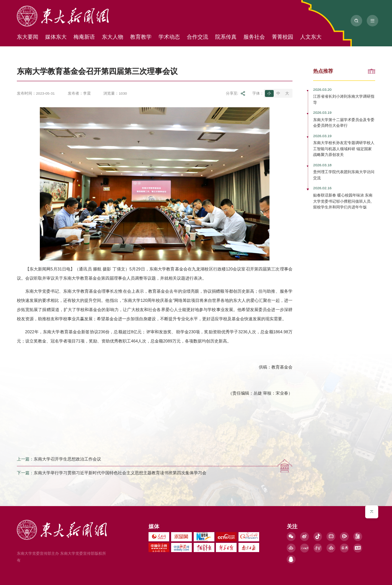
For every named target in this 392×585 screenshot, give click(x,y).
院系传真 (226, 37)
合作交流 (198, 37)
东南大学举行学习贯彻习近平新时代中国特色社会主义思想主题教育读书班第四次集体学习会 (120, 474)
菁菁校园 (283, 37)
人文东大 (311, 37)
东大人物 (113, 37)
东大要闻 (28, 37)
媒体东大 (56, 37)
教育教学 (141, 37)
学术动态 (169, 37)
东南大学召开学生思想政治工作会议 (67, 460)
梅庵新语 (84, 37)
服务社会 (254, 37)
